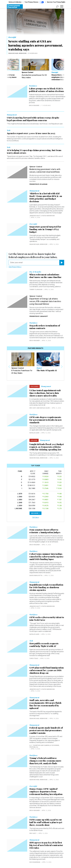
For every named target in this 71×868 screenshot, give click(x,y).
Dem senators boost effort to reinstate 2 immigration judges (45, 531)
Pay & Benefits (35, 272)
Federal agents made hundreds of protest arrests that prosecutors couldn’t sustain (46, 730)
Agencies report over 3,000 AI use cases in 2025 (31, 133)
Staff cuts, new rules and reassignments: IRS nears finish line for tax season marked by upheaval (45, 704)
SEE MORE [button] (35, 513)
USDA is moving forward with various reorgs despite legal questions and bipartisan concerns (33, 119)
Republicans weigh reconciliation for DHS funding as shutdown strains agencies (46, 587)
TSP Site (35, 517)
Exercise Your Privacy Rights (56, 2)
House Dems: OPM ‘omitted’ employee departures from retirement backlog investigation (46, 792)
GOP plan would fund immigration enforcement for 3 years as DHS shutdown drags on (47, 670)
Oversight (12, 37)
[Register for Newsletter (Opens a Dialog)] (62, 263)
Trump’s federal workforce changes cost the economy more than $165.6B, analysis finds (45, 761)
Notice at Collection (15, 2)
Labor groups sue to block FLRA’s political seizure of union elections (46, 90)
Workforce (33, 86)
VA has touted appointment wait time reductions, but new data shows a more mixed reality (45, 393)
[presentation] (10, 70)
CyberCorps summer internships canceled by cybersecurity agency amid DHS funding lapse (46, 557)
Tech (9, 130)
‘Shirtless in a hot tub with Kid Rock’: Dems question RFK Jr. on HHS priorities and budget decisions (46, 197)
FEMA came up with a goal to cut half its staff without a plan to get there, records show (46, 822)
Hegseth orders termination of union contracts (45, 327)
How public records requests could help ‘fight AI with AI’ (44, 645)
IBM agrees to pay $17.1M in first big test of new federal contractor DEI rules (46, 845)
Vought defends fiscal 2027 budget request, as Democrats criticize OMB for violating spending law (47, 447)
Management (12, 115)
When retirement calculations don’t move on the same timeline (45, 276)
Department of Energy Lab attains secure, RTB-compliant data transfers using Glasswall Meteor (45, 301)
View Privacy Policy (15, 267)
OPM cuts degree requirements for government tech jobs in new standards (46, 420)
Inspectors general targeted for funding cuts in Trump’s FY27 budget (45, 229)
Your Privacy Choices (34, 2)
